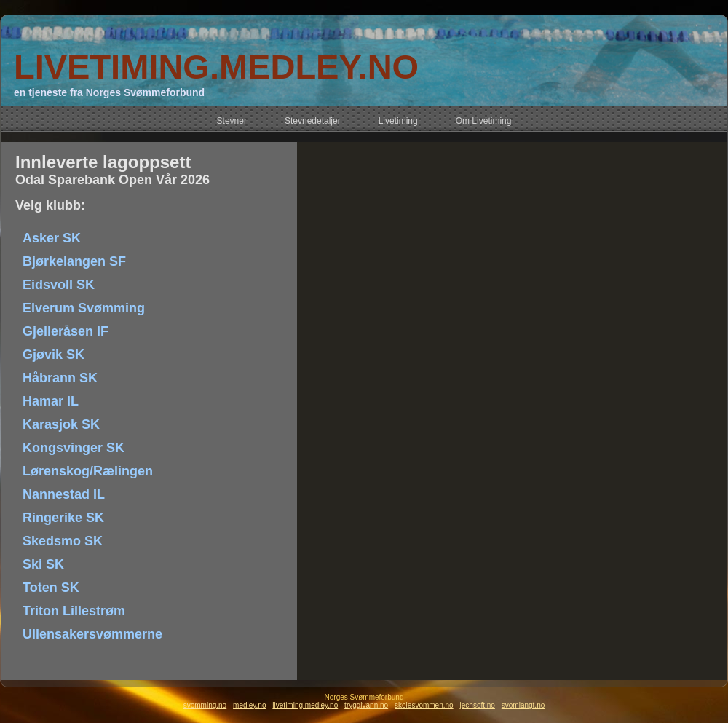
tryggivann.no (366, 705)
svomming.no (205, 705)
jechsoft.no (478, 705)
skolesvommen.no (424, 705)
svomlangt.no (523, 705)
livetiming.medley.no (305, 705)
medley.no (249, 705)
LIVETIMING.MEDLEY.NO (216, 67)
